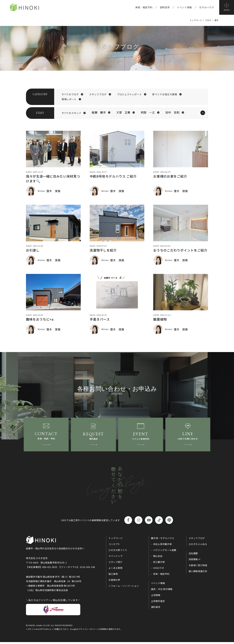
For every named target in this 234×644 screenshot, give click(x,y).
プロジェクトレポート (129, 94)
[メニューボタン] (227, 7)
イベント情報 (184, 7)
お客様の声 (114, 582)
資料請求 (165, 7)
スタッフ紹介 (116, 564)
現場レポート (69, 99)
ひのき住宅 (25, 7)
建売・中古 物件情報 (162, 591)
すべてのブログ (70, 94)
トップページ (116, 540)
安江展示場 (159, 564)
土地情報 (156, 597)
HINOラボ (159, 570)
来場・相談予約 (144, 7)
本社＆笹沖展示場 (162, 546)
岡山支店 (158, 558)
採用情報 (193, 561)
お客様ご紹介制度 (198, 567)
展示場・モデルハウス (163, 540)
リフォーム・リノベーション (124, 588)
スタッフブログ (98, 94)
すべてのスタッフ (71, 113)
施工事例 (113, 576)
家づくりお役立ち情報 (165, 94)
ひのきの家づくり (118, 552)
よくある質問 (116, 570)
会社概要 (193, 555)
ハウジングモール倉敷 (165, 552)
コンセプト (114, 546)
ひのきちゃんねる (198, 546)
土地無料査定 (158, 603)
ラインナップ (116, 558)
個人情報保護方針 (198, 573)
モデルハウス (206, 7)
